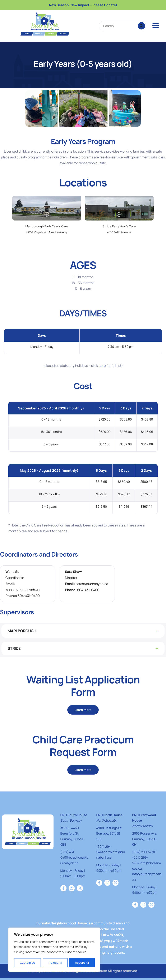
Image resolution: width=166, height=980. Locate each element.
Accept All (82, 963)
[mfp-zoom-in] (47, 214)
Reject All (55, 963)
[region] (54, 950)
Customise (27, 963)
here (102, 366)
